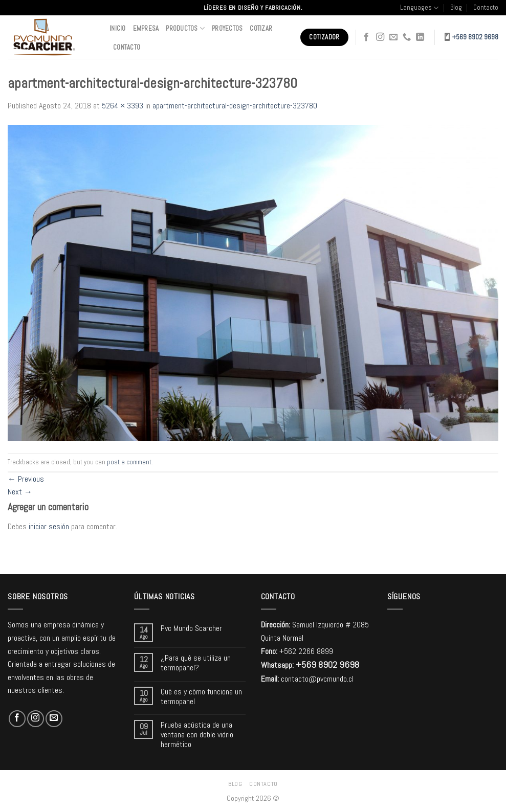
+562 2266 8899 (306, 651)
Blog (456, 7)
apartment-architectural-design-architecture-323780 (235, 106)
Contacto (486, 7)
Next (20, 492)
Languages (419, 8)
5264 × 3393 (123, 106)
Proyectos (227, 28)
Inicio (118, 28)
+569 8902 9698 (475, 37)
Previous (26, 479)
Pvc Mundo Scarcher (191, 628)
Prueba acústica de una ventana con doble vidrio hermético (197, 735)
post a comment (129, 462)
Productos (185, 28)
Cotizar (261, 28)
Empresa (146, 28)
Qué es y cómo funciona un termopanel (201, 696)
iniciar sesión (49, 526)
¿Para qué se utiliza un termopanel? (196, 663)
